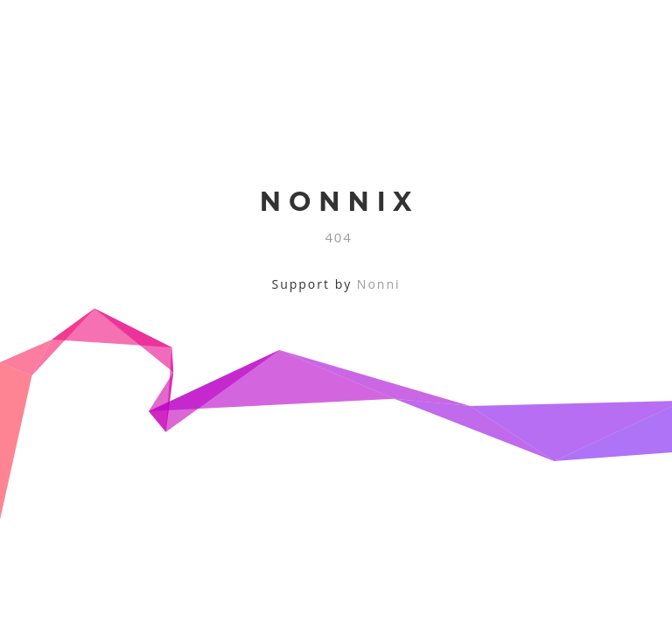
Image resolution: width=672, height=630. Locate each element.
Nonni (379, 284)
